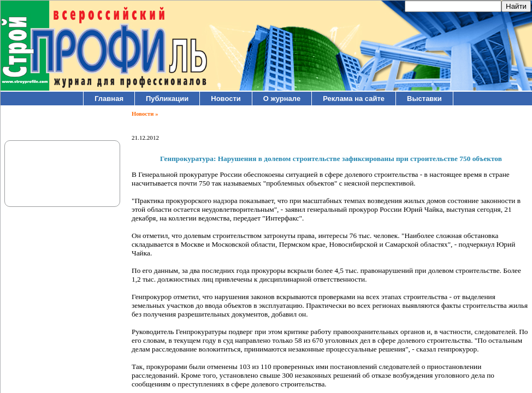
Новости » (145, 114)
